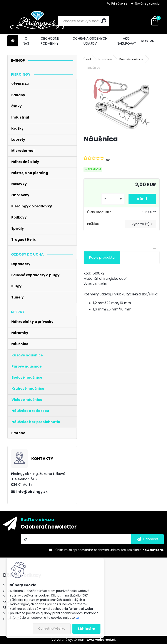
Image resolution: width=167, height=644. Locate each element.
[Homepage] (13, 41)
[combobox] (140, 224)
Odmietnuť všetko (52, 629)
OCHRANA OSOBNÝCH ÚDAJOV (90, 41)
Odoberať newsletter (49, 527)
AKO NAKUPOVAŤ (126, 41)
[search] (104, 21)
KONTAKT (149, 41)
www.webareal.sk (101, 640)
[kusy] (113, 199)
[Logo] (37, 21)
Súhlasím (86, 629)
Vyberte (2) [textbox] (141, 224)
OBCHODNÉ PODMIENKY (50, 41)
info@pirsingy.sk (32, 492)
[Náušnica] (121, 103)
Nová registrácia (147, 3)
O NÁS (26, 41)
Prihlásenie (119, 3)
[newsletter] (148, 539)
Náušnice (105, 59)
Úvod (87, 59)
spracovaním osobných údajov (96, 550)
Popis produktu (102, 257)
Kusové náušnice (131, 59)
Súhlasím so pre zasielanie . (109, 550)
